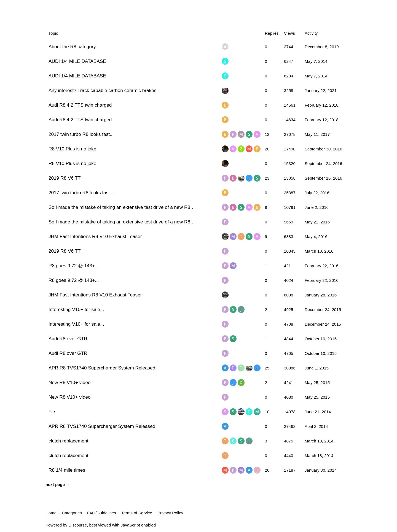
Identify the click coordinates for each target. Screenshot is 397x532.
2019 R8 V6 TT (65, 178)
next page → (58, 484)
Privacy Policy (170, 513)
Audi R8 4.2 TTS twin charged (80, 105)
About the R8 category (72, 47)
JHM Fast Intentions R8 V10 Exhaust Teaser (95, 236)
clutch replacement (69, 441)
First (53, 412)
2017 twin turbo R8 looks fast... (81, 134)
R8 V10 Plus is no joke (72, 149)
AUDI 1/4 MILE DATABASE (77, 61)
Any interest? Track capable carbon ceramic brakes (102, 90)
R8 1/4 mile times (67, 470)
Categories (72, 513)
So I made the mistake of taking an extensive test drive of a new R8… (122, 207)
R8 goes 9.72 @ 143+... (74, 266)
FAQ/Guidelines (102, 513)
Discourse (78, 525)
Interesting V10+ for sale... (76, 309)
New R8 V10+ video (70, 382)
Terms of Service (137, 513)
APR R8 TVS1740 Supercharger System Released (102, 368)
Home (51, 513)
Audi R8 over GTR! (69, 339)
